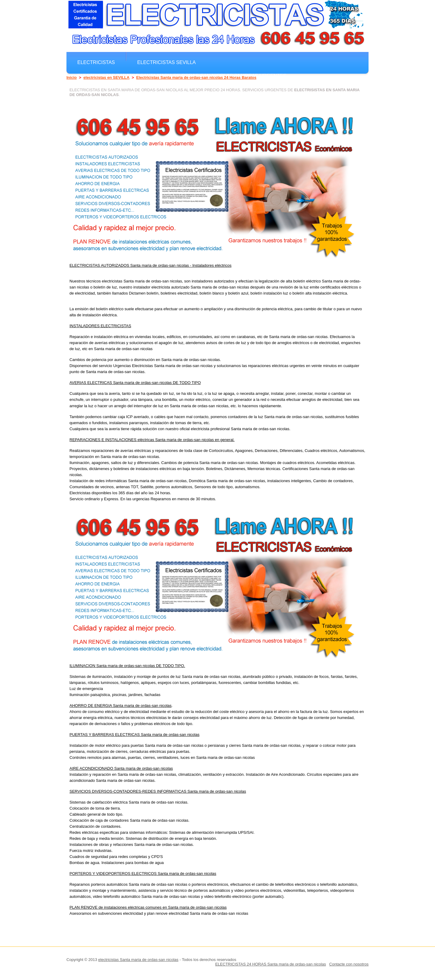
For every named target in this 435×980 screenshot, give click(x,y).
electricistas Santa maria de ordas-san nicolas (138, 960)
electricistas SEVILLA (166, 62)
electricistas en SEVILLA (106, 77)
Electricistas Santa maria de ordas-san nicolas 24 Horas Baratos (196, 77)
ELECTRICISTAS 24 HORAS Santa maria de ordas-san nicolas (271, 964)
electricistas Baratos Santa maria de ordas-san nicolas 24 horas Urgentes (182, 76)
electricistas (96, 62)
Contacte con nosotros (349, 964)
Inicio (72, 77)
